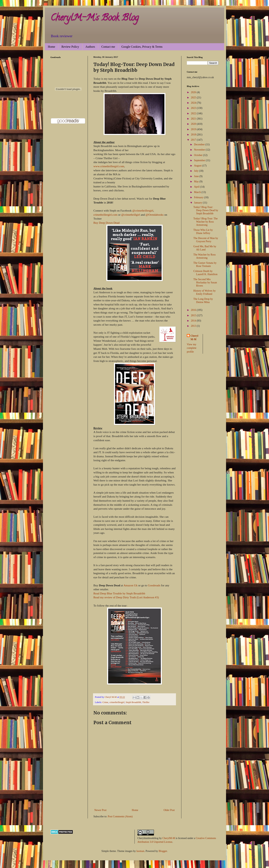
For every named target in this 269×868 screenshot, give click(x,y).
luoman (140, 851)
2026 (194, 92)
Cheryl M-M (194, 338)
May (197, 182)
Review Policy (70, 47)
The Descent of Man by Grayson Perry (206, 240)
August (198, 166)
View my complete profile (192, 348)
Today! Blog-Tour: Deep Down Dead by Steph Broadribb (206, 210)
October (198, 155)
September (200, 160)
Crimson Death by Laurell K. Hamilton (205, 273)
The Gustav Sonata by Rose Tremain (205, 264)
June (197, 176)
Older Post (169, 810)
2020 (194, 124)
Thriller (146, 702)
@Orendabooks (154, 215)
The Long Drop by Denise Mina (203, 301)
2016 (194, 310)
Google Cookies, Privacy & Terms (142, 47)
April (197, 187)
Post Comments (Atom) (120, 816)
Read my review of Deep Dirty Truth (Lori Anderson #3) (126, 597)
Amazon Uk (130, 585)
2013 (194, 326)
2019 (194, 129)
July (196, 171)
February (199, 197)
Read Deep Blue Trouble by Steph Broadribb (119, 593)
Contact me (108, 47)
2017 (194, 140)
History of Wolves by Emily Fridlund (205, 292)
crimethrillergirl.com (105, 215)
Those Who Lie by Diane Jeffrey (203, 232)
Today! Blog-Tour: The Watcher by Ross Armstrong (205, 222)
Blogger (163, 851)
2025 (194, 98)
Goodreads (154, 585)
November (200, 150)
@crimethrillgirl (131, 215)
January (198, 203)
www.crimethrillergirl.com (109, 166)
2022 (194, 113)
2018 (194, 135)
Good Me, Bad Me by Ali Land (205, 248)
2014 (194, 321)
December (200, 144)
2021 (194, 119)
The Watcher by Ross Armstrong (205, 256)
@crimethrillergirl (143, 211)
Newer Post (100, 810)
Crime (105, 702)
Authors (90, 47)
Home (51, 47)
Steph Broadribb (133, 702)
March (198, 192)
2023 (194, 108)
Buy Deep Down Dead (106, 223)
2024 (194, 103)
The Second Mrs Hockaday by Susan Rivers (205, 283)
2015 (194, 315)
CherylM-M (169, 838)
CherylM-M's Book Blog (95, 19)
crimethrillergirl (117, 702)
